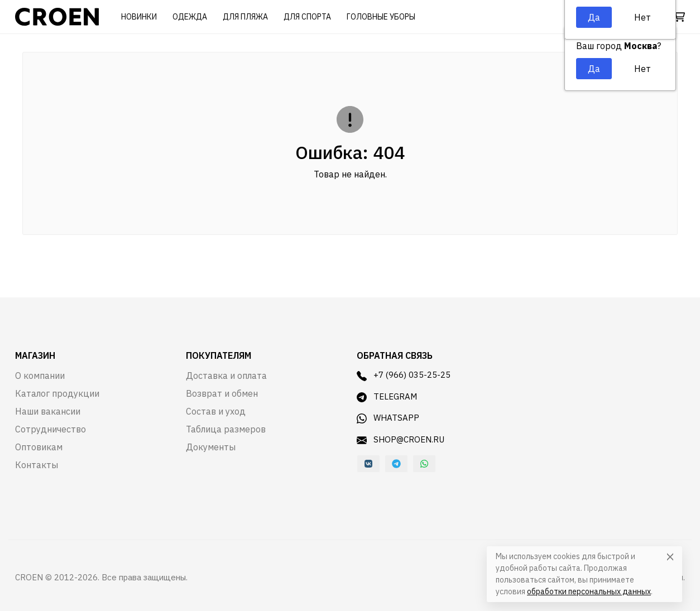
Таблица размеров (226, 429)
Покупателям (219, 355)
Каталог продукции (57, 393)
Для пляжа (245, 17)
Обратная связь (395, 355)
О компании (40, 376)
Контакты (37, 465)
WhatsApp (388, 418)
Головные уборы (381, 17)
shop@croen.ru (401, 440)
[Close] (670, 557)
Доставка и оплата (226, 376)
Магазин (35, 355)
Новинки (139, 17)
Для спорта (307, 17)
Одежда (190, 17)
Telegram (387, 397)
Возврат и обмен (222, 393)
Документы (211, 447)
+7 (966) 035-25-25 (404, 375)
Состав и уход (216, 411)
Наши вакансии (48, 411)
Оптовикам (39, 447)
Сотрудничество (51, 429)
